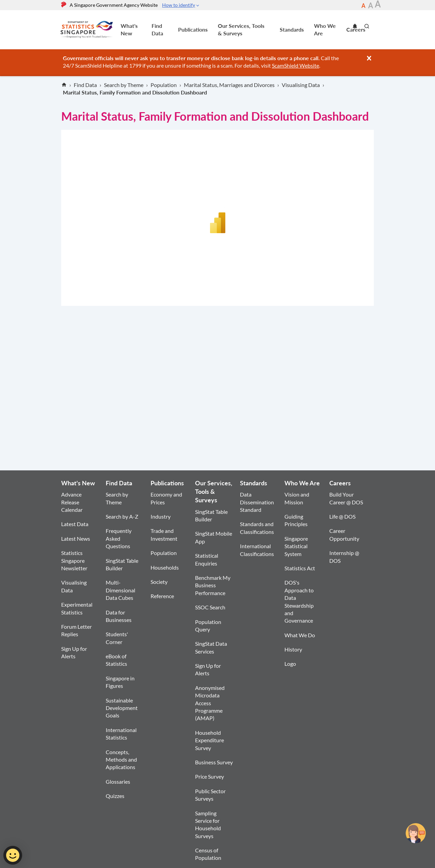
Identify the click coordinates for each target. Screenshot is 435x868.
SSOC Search (210, 607)
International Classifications (257, 550)
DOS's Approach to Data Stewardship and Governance (299, 601)
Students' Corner (117, 638)
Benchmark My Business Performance (213, 585)
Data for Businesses (119, 616)
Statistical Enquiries (207, 559)
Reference (162, 596)
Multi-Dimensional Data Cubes (120, 590)
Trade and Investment (164, 534)
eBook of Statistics (116, 660)
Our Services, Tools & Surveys (241, 29)
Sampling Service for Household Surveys (208, 824)
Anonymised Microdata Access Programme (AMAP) (210, 703)
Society (159, 582)
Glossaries (118, 782)
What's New (129, 29)
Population (164, 553)
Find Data (157, 29)
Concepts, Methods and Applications (121, 760)
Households (165, 567)
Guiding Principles (296, 520)
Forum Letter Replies (76, 630)
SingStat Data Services (211, 647)
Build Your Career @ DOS (346, 498)
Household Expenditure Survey (210, 740)
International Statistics (121, 734)
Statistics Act (300, 568)
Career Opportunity (344, 534)
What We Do (300, 635)
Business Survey (214, 762)
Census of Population (208, 854)
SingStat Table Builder (122, 564)
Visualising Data (74, 586)
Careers (340, 483)
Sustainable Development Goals (122, 708)
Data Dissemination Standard (257, 502)
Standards (292, 29)
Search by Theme (117, 498)
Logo (290, 664)
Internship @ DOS (344, 557)
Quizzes (115, 796)
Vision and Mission (297, 498)
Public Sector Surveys (210, 795)
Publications (193, 29)
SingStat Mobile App (214, 537)
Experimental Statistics (77, 608)
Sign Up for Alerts (74, 652)
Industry (161, 516)
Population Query (208, 626)
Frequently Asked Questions (119, 538)
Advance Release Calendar (72, 502)
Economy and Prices (166, 498)
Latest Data (75, 524)
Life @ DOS (342, 516)
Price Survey (210, 776)
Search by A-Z (122, 516)
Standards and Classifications (257, 528)
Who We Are (325, 29)
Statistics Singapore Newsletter (74, 560)
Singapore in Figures (120, 682)
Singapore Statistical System (296, 546)
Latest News (76, 539)
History (293, 649)
